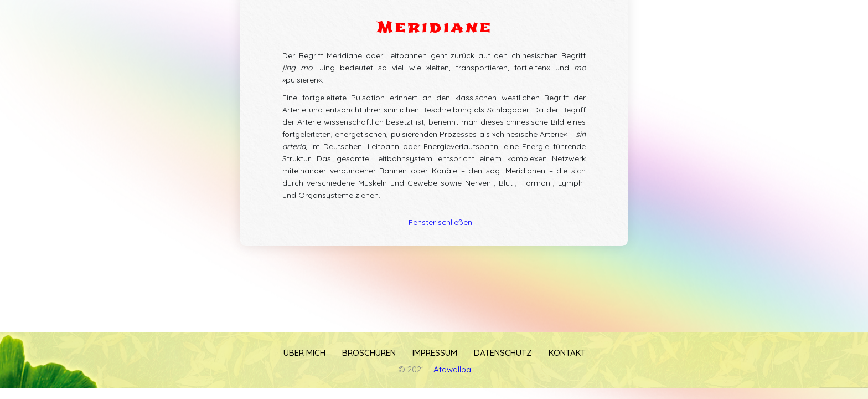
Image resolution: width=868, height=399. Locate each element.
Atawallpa (452, 369)
